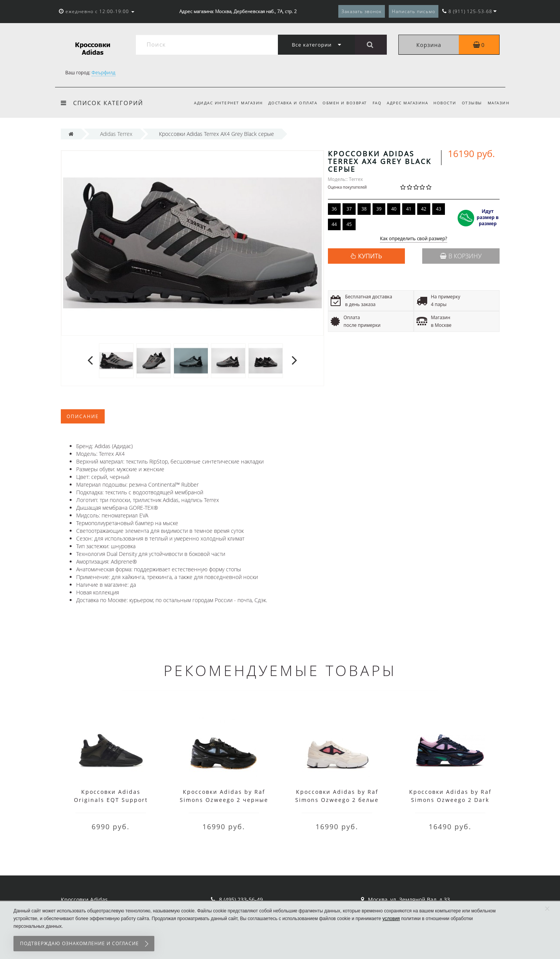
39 (379, 209)
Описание (83, 416)
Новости (443, 103)
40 (394, 209)
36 (334, 209)
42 (424, 209)
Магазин (499, 103)
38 (364, 209)
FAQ (372, 103)
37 (349, 209)
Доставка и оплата (286, 103)
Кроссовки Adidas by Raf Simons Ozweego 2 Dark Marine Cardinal (450, 800)
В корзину (461, 256)
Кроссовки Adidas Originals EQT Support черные (111, 800)
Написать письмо (414, 11)
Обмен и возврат (339, 103)
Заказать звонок (362, 11)
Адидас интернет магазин (220, 103)
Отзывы (471, 103)
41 (409, 209)
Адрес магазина (404, 103)
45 (349, 224)
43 (439, 209)
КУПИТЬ (370, 256)
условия (391, 919)
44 (334, 224)
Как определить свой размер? (414, 239)
